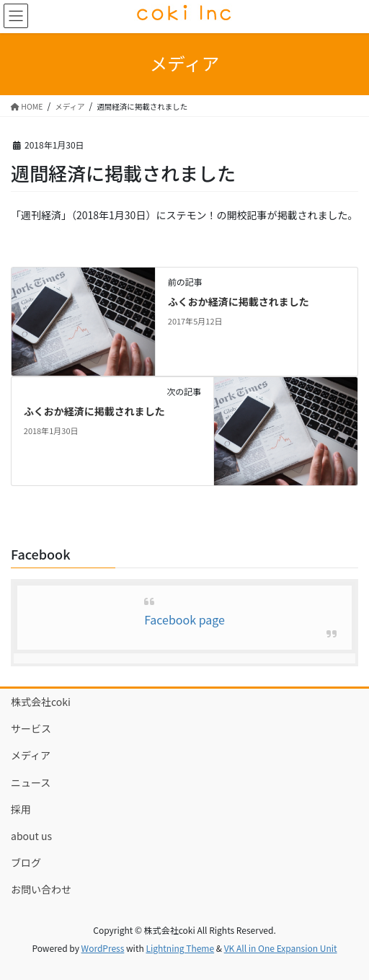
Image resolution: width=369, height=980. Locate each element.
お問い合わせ (41, 889)
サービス (31, 728)
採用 (21, 809)
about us (31, 836)
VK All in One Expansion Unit (281, 948)
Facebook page (184, 619)
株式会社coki (41, 702)
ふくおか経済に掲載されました (239, 301)
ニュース (31, 782)
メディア (31, 755)
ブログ (26, 862)
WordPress (103, 948)
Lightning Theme (180, 948)
